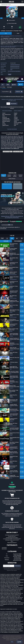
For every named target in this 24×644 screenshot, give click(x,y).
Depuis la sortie (4, 176)
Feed (18, 33)
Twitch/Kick (4, 548)
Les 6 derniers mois (15, 176)
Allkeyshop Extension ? (12, 543)
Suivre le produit (12, 179)
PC (8, 71)
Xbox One (13, 71)
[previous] (1, 18)
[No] (22, 639)
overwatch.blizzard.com (15, 65)
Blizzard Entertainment (15, 66)
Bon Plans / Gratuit (17, 556)
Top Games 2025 (17, 559)
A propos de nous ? (12, 536)
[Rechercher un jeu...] (12, 5)
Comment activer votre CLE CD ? (12, 540)
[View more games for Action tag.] (10, 75)
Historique (8, 87)
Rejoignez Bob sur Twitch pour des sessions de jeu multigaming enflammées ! (12, 217)
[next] (23, 18)
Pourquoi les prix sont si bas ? (12, 538)
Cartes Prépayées (17, 555)
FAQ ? (12, 541)
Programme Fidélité (17, 554)
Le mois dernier (20, 176)
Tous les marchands (12, 129)
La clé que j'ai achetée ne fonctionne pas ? (12, 539)
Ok (12, 642)
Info (6, 33)
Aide (19, 642)
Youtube (20, 548)
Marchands (4, 549)
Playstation (7, 558)
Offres (3, 87)
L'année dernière (9, 176)
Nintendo (7, 560)
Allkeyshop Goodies (17, 560)
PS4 (10, 71)
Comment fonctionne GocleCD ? (12, 535)
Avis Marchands (17, 558)
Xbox (11, 70)
